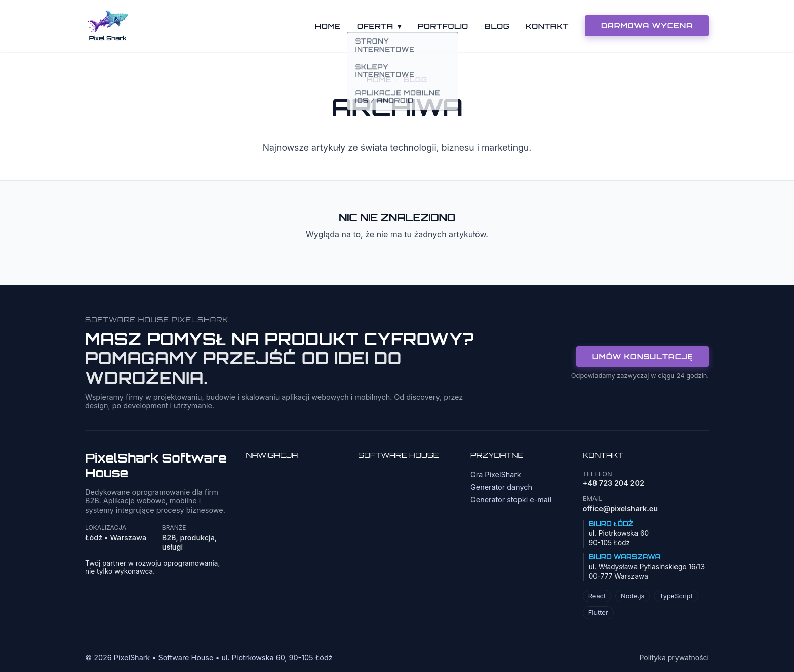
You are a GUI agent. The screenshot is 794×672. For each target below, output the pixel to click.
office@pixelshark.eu (620, 508)
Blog (497, 26)
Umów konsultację (643, 356)
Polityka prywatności (674, 658)
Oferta (379, 26)
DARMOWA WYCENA (647, 25)
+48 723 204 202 (613, 483)
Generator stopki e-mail (511, 500)
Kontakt (547, 26)
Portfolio (443, 26)
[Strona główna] (108, 26)
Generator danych (501, 487)
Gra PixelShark (496, 474)
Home (328, 26)
